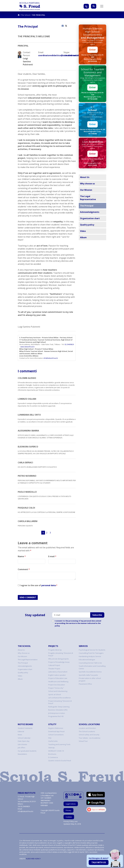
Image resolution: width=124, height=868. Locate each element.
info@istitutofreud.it (51, 358)
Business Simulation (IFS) (58, 710)
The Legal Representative (88, 198)
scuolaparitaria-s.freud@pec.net (49, 794)
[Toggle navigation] (102, 6)
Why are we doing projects (59, 659)
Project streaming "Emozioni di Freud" (60, 702)
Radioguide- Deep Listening (59, 707)
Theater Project (54, 669)
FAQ (50, 738)
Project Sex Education (57, 685)
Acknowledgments (90, 212)
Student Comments (25, 728)
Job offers (22, 748)
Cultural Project (54, 665)
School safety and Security (89, 735)
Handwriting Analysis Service (90, 656)
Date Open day (24, 741)
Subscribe (97, 615)
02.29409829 (69, 344)
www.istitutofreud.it (27, 347)
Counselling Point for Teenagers (91, 653)
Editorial (21, 731)
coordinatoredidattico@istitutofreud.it (49, 55)
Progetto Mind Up (55, 650)
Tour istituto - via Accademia (90, 738)
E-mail (52, 556)
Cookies (69, 817)
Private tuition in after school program (90, 679)
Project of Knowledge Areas (59, 662)
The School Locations (87, 731)
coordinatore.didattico (70, 55)
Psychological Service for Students (92, 650)
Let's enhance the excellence (59, 698)
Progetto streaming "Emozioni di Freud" (61, 654)
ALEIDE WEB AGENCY (33, 859)
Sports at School (55, 694)
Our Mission (86, 190)
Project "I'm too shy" (56, 688)
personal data (49, 585)
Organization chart (90, 218)
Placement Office (85, 684)
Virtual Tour (83, 741)
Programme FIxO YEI (56, 716)
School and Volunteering (58, 691)
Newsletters (22, 754)
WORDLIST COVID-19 (56, 751)
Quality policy (87, 225)
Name (22, 556)
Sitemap (51, 748)
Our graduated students (27, 751)
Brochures (52, 754)
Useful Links (53, 741)
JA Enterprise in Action (57, 713)
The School (26, 15)
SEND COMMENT (28, 597)
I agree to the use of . (38, 585)
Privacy (68, 810)
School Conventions (56, 735)
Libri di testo (22, 744)
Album (83, 237)
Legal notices (71, 804)
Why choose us (87, 184)
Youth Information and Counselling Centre (92, 667)
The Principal (39, 15)
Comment (24, 569)
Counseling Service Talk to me (90, 663)
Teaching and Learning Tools (59, 744)
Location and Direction (87, 728)
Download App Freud (56, 731)
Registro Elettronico (56, 728)
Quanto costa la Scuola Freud (60, 761)
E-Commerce (53, 757)
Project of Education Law (58, 678)
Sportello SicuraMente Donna (90, 672)
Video (83, 231)
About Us (85, 177)
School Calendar (24, 738)
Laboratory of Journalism (58, 672)
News (20, 735)
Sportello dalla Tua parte (88, 675)
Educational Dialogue (87, 660)
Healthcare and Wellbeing (58, 682)
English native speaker (57, 675)
